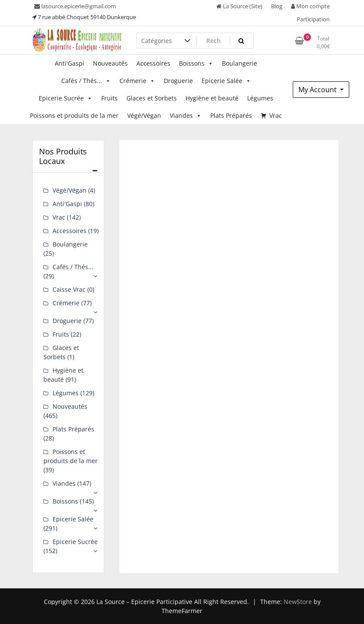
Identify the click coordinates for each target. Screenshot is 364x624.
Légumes (260, 98)
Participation (313, 19)
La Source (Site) (239, 6)
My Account (318, 90)
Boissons (196, 63)
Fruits (109, 98)
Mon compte (310, 6)
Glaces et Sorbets (152, 98)
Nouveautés (110, 63)
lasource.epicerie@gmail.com (75, 6)
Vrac (276, 115)
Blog (277, 6)
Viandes (186, 116)
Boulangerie (240, 63)
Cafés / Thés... (86, 81)
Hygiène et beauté (212, 98)
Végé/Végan (144, 115)
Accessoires (153, 63)
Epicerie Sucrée (66, 98)
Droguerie (178, 81)
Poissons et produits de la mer (74, 115)
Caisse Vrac (69, 289)
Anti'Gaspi (69, 63)
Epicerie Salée (226, 81)
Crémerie (137, 81)
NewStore (298, 602)
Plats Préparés (231, 115)
